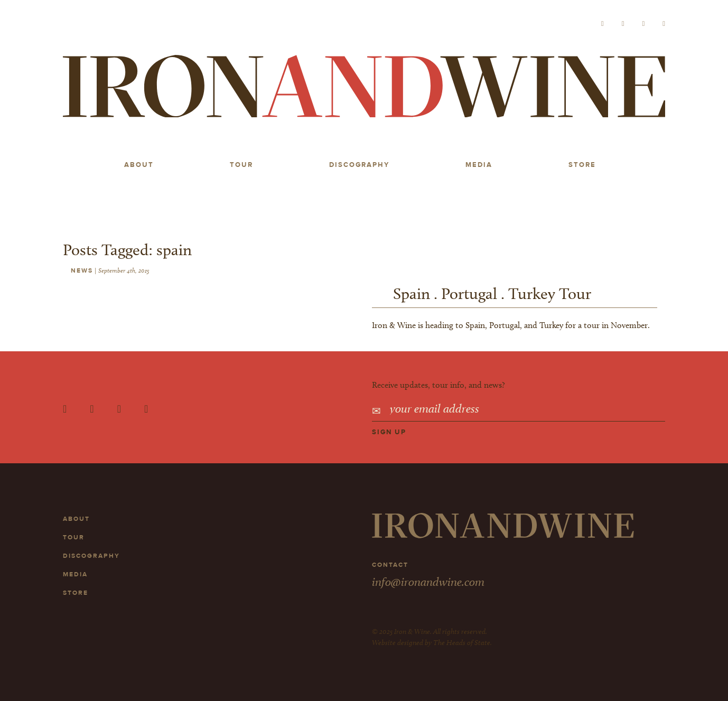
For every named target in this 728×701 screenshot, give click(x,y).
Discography (359, 165)
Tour (241, 165)
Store (582, 165)
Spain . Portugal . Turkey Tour (492, 294)
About (139, 165)
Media (479, 165)
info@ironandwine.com (428, 582)
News (82, 270)
